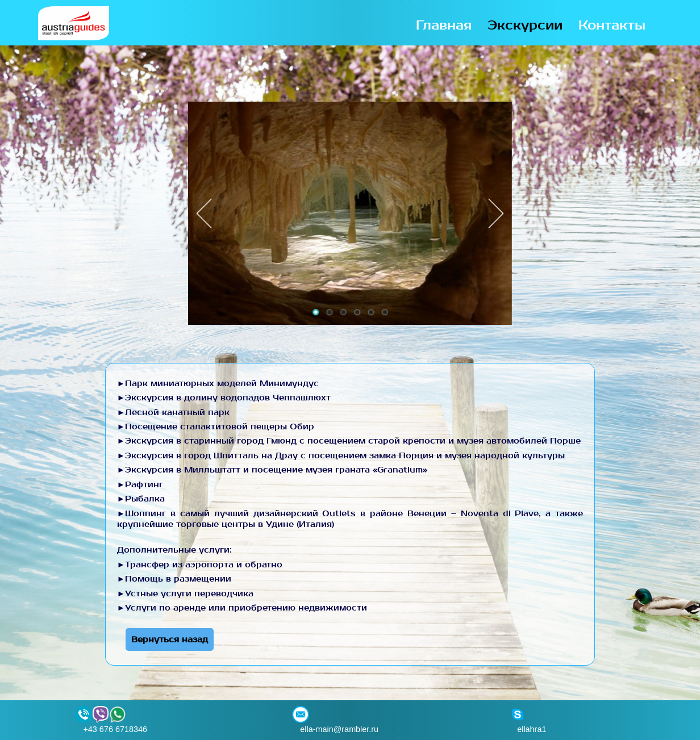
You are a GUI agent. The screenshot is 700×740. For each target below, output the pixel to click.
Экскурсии (525, 26)
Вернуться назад (170, 639)
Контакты (612, 26)
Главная (444, 26)
